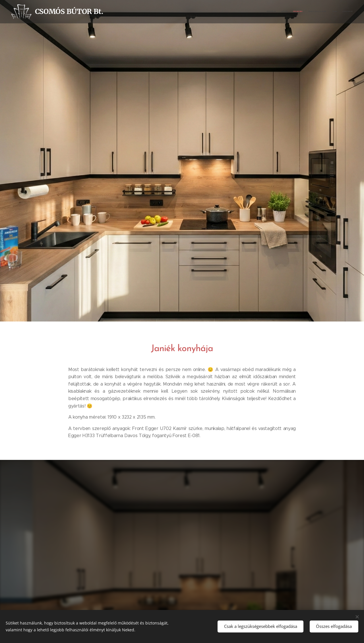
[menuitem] (325, 12)
